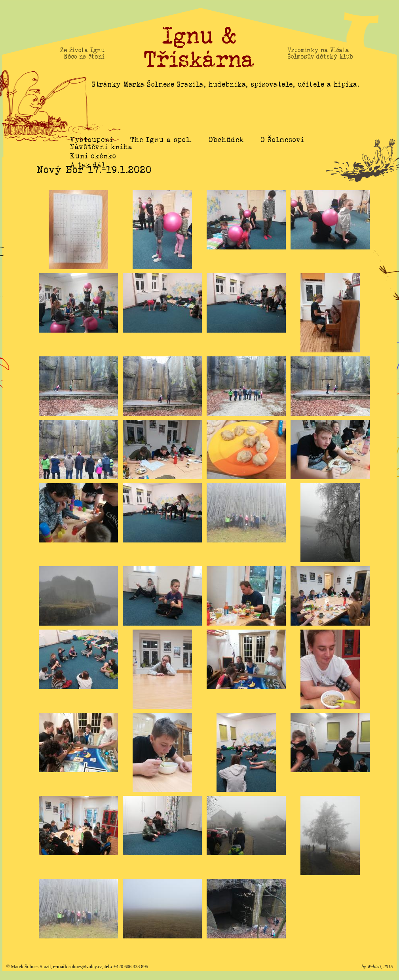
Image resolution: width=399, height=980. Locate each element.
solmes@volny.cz (85, 967)
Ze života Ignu (82, 50)
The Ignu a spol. (161, 140)
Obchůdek (226, 140)
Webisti (374, 967)
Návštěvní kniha (101, 156)
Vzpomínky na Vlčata (319, 50)
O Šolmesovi (283, 140)
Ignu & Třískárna (199, 48)
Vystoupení (92, 140)
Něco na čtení (84, 57)
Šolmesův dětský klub (320, 57)
